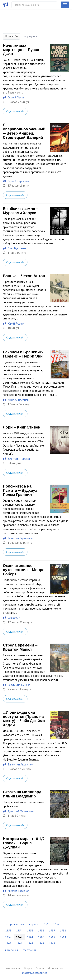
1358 (63, 931)
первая (33, 924)
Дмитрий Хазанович (21, 811)
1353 (8, 931)
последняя (12, 950)
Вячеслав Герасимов (20, 538)
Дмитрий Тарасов (19, 459)
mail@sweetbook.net (34, 973)
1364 (63, 937)
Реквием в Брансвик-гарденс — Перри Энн (23, 354)
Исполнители (55, 968)
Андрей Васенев (18, 400)
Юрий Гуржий (16, 324)
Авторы (40, 968)
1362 (41, 937)
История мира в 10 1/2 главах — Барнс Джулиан (24, 843)
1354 (19, 931)
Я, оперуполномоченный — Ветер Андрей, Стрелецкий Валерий (24, 131)
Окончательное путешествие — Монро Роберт (24, 570)
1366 (19, 943)
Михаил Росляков (18, 891)
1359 (8, 937)
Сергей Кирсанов (18, 181)
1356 (41, 931)
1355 (30, 931)
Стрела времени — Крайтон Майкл (20, 647)
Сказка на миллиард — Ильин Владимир (24, 794)
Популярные (30, 36)
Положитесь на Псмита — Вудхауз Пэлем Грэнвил (20, 490)
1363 (52, 937)
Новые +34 (11, 36)
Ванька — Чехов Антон (24, 276)
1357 (52, 931)
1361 (30, 937)
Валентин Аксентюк (20, 764)
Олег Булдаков (17, 248)
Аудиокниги (13, 968)
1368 (41, 943)
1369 (52, 943)
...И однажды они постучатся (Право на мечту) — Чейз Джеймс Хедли (24, 719)
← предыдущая (15, 924)
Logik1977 (14, 618)
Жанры (28, 968)
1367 (30, 943)
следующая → (31, 950)
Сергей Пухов (16, 97)
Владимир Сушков (19, 685)
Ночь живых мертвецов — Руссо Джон (21, 50)
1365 (8, 943)
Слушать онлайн (15, 111)
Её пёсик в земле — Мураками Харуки (21, 211)
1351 (46, 924)
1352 (56, 924)
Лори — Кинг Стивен (22, 427)
